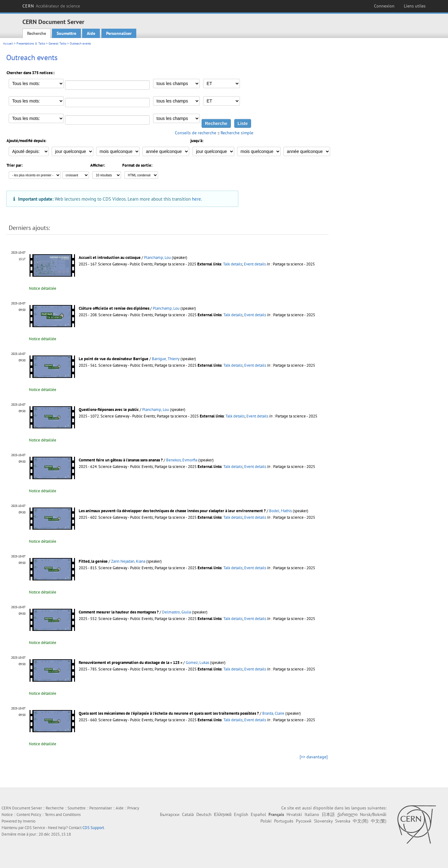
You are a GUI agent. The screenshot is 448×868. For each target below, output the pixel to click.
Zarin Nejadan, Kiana (128, 561)
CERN (51, 6)
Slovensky (323, 821)
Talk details (233, 264)
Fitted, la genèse (93, 561)
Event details (255, 264)
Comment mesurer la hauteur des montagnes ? (119, 612)
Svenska (343, 821)
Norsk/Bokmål (373, 814)
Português (284, 821)
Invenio (29, 821)
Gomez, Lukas (197, 663)
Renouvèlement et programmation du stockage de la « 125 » (131, 663)
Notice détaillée (43, 288)
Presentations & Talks (31, 43)
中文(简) (361, 821)
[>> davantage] (314, 757)
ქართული (347, 814)
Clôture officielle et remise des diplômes (114, 308)
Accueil (8, 43)
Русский (304, 821)
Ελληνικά (223, 814)
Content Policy (29, 815)
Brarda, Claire (273, 713)
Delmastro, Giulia (177, 612)
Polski (266, 821)
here (196, 199)
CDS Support (93, 828)
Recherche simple (237, 133)
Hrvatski (294, 814)
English (241, 814)
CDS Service (35, 828)
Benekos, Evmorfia (182, 460)
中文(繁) (379, 821)
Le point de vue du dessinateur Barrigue (114, 359)
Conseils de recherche (196, 133)
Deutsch (204, 814)
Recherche (37, 33)
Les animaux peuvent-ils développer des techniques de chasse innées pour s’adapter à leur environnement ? (172, 511)
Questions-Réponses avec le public (109, 410)
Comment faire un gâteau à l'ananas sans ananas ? (121, 460)
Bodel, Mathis (280, 511)
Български (170, 814)
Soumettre (66, 33)
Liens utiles (415, 6)
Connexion (384, 6)
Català (188, 814)
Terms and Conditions (63, 815)
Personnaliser (119, 33)
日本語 (328, 814)
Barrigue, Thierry (166, 359)
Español (258, 814)
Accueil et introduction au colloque (110, 258)
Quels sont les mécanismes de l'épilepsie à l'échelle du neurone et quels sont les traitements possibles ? (169, 713)
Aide (91, 33)
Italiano (312, 814)
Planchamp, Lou (157, 258)
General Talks (57, 43)
